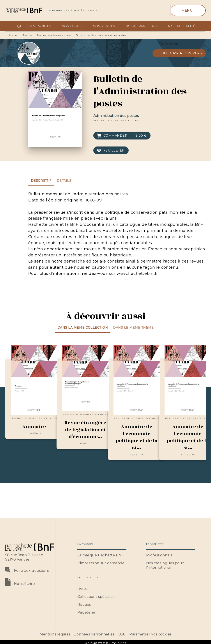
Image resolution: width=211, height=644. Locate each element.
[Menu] (188, 11)
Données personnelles (94, 634)
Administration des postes (116, 116)
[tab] (10, 26)
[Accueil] (24, 10)
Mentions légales (55, 634)
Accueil (13, 35)
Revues (27, 35)
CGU (122, 634)
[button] (179, 53)
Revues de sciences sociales (54, 35)
